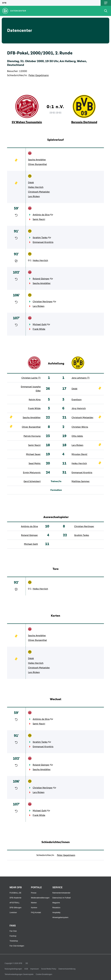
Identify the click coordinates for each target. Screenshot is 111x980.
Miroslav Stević (79, 454)
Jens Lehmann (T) (81, 378)
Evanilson (77, 400)
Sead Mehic (35, 463)
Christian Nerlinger (43, 302)
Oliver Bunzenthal (37, 164)
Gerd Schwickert (32, 481)
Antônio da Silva (41, 215)
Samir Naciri (39, 219)
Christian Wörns (80, 427)
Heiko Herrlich (36, 187)
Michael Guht (40, 324)
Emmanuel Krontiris (43, 242)
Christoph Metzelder (39, 192)
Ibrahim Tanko (40, 238)
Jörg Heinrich (79, 408)
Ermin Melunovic (32, 473)
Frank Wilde (39, 329)
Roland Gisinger (41, 279)
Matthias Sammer (81, 481)
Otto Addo (77, 436)
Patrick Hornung (32, 436)
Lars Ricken (34, 196)
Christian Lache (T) (31, 378)
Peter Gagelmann (39, 75)
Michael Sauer (33, 454)
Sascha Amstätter (37, 160)
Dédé (31, 183)
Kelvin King (35, 400)
